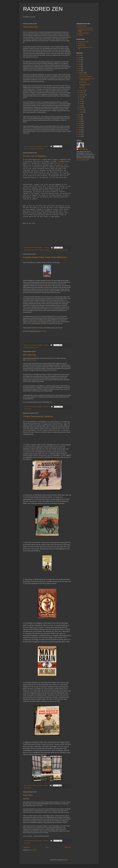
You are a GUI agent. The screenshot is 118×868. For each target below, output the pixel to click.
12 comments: (46, 248)
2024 (80, 55)
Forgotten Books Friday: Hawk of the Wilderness (45, 257)
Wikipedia (80, 35)
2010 (80, 128)
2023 (80, 58)
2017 (28, 149)
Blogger (66, 860)
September (82, 95)
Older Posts (68, 847)
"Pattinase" (44, 331)
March (81, 108)
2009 (80, 130)
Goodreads (61, 163)
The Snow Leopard (63, 250)
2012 (80, 123)
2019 (80, 66)
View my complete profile (83, 160)
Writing (42, 149)
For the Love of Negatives (35, 156)
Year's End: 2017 (31, 27)
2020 (80, 64)
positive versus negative (33, 250)
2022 (80, 60)
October (82, 93)
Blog (51, 402)
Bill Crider (29, 409)
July (81, 99)
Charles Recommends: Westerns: (38, 416)
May (81, 103)
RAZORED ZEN (43, 9)
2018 (80, 68)
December (82, 72)
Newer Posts (27, 847)
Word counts (37, 149)
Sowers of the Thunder (53, 250)
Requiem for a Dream (43, 250)
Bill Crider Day (30, 355)
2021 (80, 62)
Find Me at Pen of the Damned (85, 28)
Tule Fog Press (82, 44)
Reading (32, 149)
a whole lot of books (31, 360)
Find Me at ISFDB (82, 26)
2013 (80, 121)
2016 (80, 115)
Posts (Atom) (33, 850)
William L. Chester (34, 347)
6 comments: (46, 345)
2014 (80, 119)
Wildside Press (82, 46)
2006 (80, 136)
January (82, 112)
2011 (80, 125)
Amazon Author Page (83, 42)
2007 (80, 134)
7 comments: (45, 785)
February (82, 110)
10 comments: (46, 407)
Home (47, 847)
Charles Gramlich (83, 149)
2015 (80, 117)
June (81, 101)
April (81, 106)
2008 (80, 132)
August (81, 97)
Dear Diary (28, 795)
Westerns (29, 788)
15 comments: (46, 146)
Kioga (29, 347)
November (82, 90)
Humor (29, 843)
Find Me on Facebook (83, 33)
